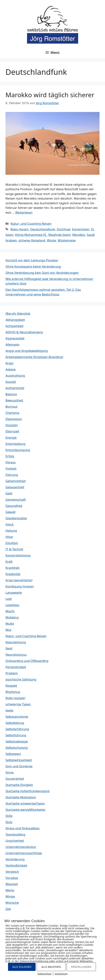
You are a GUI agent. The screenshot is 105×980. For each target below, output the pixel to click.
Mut (8, 630)
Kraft (9, 561)
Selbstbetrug (15, 723)
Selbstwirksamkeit (19, 760)
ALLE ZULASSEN (22, 967)
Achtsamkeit (14, 326)
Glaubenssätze (16, 518)
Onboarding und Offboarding (27, 661)
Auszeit (11, 382)
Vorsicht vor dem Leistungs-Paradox (32, 260)
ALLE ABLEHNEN (51, 967)
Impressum (61, 974)
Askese (10, 369)
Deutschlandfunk (43, 229)
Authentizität (15, 388)
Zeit (8, 909)
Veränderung (15, 859)
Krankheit (13, 568)
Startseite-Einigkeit (19, 785)
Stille (9, 816)
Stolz (9, 822)
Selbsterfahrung (17, 729)
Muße (10, 624)
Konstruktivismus (18, 555)
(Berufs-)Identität (18, 313)
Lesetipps (12, 605)
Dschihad (64, 229)
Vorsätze (12, 878)
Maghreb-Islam (60, 235)
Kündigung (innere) (20, 586)
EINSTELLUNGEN (81, 967)
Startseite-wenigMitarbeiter (25, 810)
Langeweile (14, 593)
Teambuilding (15, 834)
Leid (8, 599)
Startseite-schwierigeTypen (25, 803)
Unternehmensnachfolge (24, 853)
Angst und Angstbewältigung (27, 351)
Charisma (12, 413)
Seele (9, 710)
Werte (10, 890)
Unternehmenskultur (21, 847)
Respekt (11, 686)
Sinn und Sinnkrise (19, 766)
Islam (9, 235)
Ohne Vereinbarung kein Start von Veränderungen (42, 273)
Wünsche (12, 903)
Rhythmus (13, 692)
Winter (10, 896)
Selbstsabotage (17, 741)
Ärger (10, 363)
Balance (11, 394)
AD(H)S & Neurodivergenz (24, 332)
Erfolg (10, 456)
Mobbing (12, 617)
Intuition (12, 543)
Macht (10, 611)
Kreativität (13, 574)
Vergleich (12, 872)
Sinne (9, 772)
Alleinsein (13, 344)
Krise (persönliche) (19, 580)
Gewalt (10, 512)
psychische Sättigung (21, 679)
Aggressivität (15, 338)
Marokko (79, 235)
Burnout (12, 406)
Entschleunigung (18, 450)
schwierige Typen (18, 704)
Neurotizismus (16, 655)
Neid (9, 648)
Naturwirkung (16, 642)
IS (92, 229)
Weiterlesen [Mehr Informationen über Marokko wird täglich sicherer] (24, 212)
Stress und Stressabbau (23, 828)
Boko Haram (19, 229)
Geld (9, 493)
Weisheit (12, 884)
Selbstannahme (17, 717)
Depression (14, 419)
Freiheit (11, 468)
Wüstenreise (67, 240)
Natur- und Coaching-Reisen (31, 224)
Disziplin (12, 425)
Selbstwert (13, 754)
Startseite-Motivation (21, 797)
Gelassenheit (15, 487)
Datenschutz (44, 974)
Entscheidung (15, 444)
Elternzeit (12, 431)
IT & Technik (14, 549)
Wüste (51, 240)
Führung (12, 475)
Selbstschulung (17, 748)
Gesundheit (14, 506)
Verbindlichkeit (16, 865)
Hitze (9, 537)
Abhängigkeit (15, 320)
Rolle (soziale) (15, 698)
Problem (12, 673)
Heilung (11, 530)
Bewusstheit (14, 400)
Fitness (11, 462)
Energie (11, 437)
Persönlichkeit (16, 667)
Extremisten (81, 229)
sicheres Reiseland (32, 240)
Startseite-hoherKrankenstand (27, 791)
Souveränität (15, 779)
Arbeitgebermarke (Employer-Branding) (34, 357)
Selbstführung (16, 735)
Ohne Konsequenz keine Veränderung (33, 266)
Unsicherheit (15, 841)
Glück (10, 524)
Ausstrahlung (15, 375)
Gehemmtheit (16, 481)
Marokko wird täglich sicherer (50, 95)
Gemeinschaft (16, 499)
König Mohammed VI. (31, 235)
